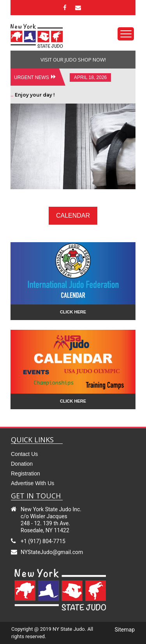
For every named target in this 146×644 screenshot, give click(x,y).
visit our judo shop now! (73, 60)
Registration (26, 473)
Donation (22, 464)
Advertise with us (33, 483)
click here (73, 312)
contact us (24, 454)
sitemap (125, 630)
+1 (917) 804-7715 (43, 541)
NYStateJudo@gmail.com (52, 552)
